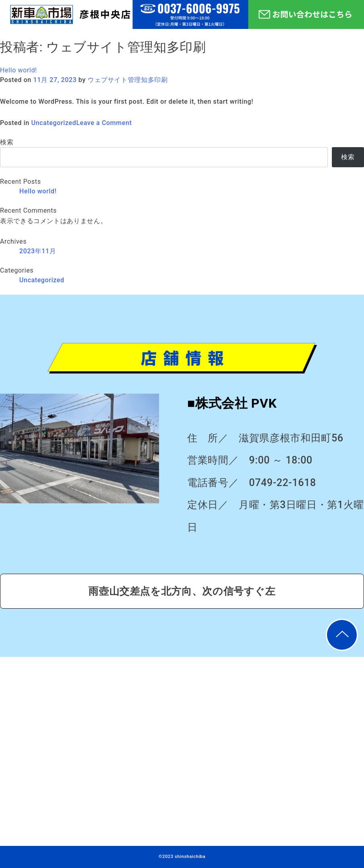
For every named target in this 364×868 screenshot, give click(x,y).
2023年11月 (38, 251)
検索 (7, 142)
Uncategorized (54, 123)
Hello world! (18, 70)
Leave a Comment (104, 123)
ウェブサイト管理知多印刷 (128, 80)
